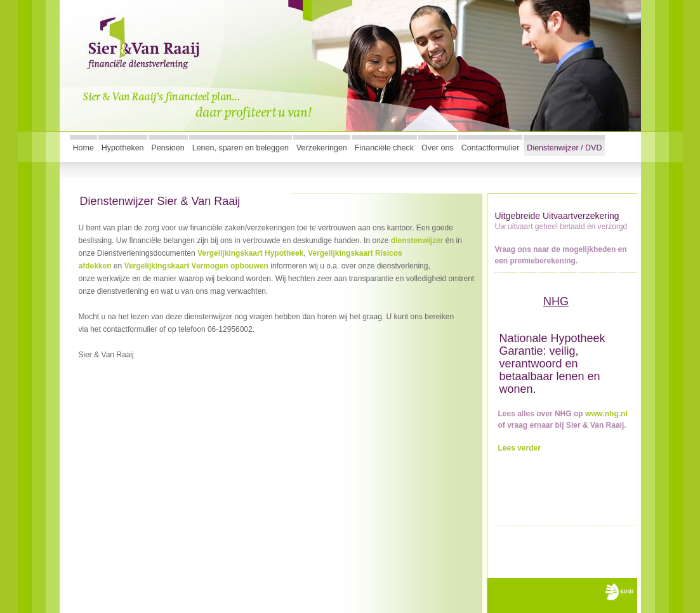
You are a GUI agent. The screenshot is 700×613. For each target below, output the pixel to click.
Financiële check (384, 148)
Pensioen (168, 148)
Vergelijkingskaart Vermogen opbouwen (196, 266)
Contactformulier (491, 148)
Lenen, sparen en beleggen (241, 148)
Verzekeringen (322, 148)
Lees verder (519, 448)
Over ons (438, 148)
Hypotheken (123, 148)
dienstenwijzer (417, 241)
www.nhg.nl (606, 414)
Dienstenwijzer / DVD (564, 148)
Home (83, 148)
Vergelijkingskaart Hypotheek (250, 253)
